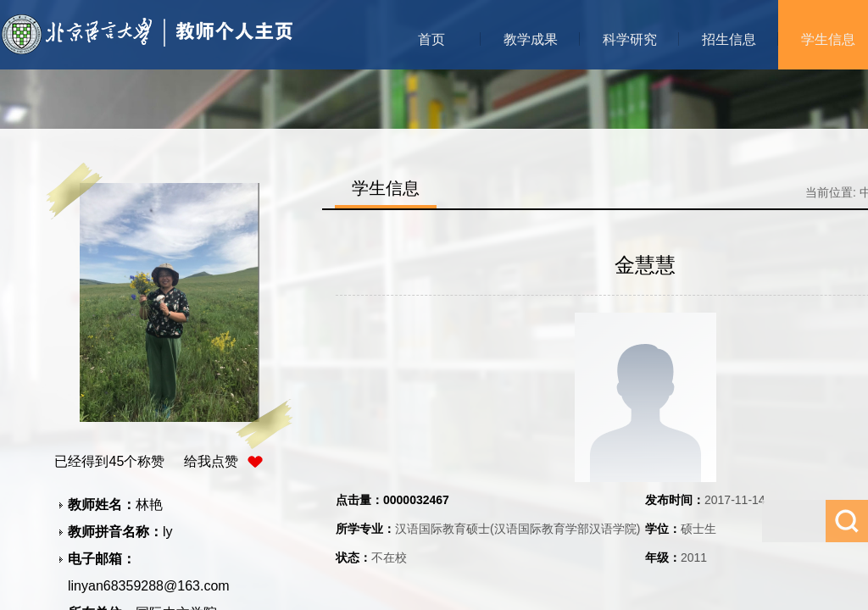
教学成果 (531, 39)
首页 (431, 39)
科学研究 (630, 39)
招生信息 (729, 39)
